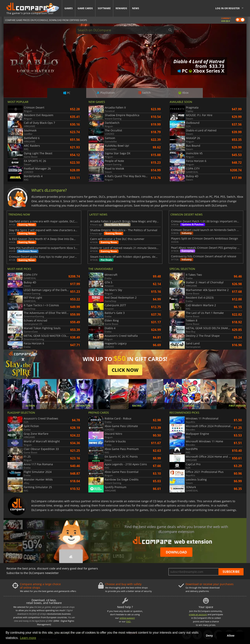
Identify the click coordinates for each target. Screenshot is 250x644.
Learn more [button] (28, 638)
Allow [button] (231, 636)
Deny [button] (209, 636)
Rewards (121, 8)
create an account (198, 614)
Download (176, 552)
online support (127, 618)
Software (104, 8)
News (136, 8)
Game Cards (85, 8)
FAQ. (129, 621)
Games (69, 8)
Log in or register (227, 8)
